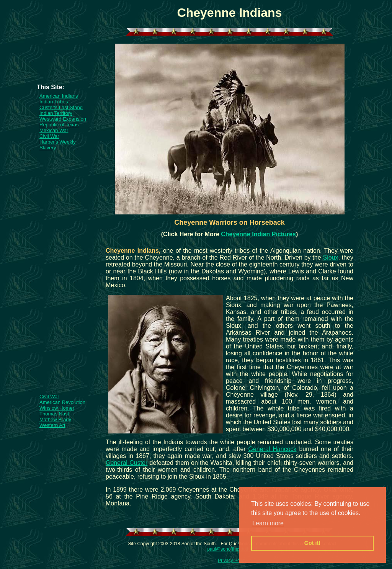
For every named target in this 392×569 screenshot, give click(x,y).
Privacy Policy (232, 561)
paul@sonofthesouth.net (232, 549)
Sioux (330, 258)
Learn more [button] (268, 523)
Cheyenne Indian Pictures (258, 234)
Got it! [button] (312, 543)
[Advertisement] (67, 67)
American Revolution (62, 402)
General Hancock (272, 449)
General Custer (127, 463)
